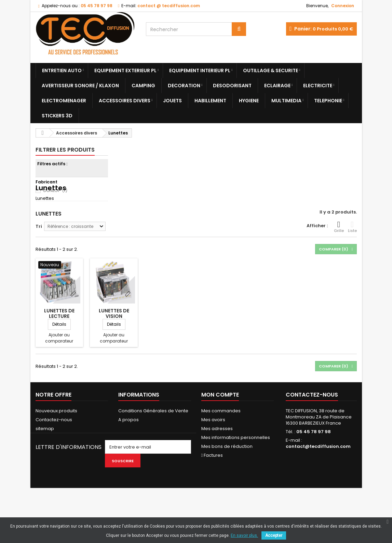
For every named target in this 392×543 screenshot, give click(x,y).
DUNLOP (55, 190)
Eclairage (277, 86)
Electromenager (64, 101)
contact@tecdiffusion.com (318, 470)
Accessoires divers (125, 101)
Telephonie (328, 101)
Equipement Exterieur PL (125, 70)
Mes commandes (221, 434)
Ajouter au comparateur (59, 361)
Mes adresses (217, 452)
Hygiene (249, 101)
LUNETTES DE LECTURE (59, 337)
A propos (129, 443)
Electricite (318, 86)
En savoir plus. (244, 535)
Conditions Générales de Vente (153, 434)
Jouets (172, 101)
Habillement (210, 101)
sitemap (45, 452)
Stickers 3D (57, 116)
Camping (143, 86)
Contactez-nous (54, 443)
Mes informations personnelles (236, 461)
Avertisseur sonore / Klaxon (80, 86)
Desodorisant (232, 86)
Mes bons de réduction (227, 470)
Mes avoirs (213, 443)
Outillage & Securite (271, 70)
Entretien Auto (62, 70)
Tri (39, 250)
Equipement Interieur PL (200, 70)
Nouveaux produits (56, 434)
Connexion (343, 6)
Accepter (274, 535)
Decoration (184, 86)
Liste (352, 250)
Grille (339, 250)
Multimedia (286, 101)
